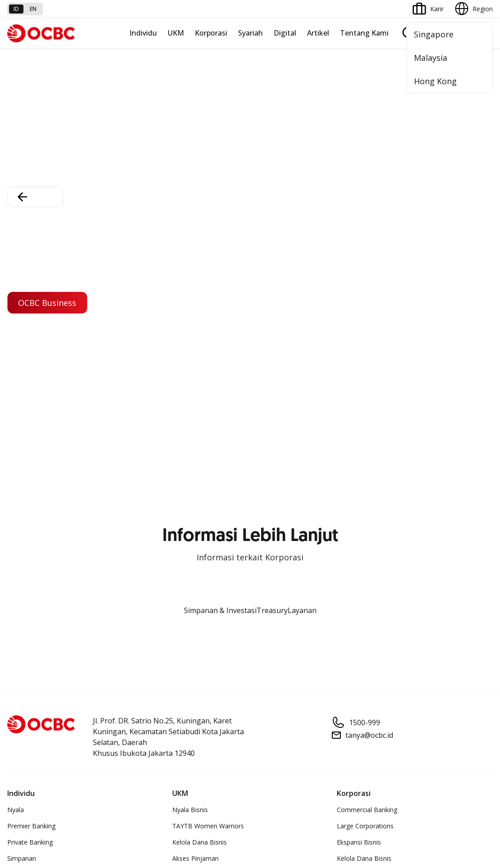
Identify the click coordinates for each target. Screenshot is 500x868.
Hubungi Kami (193, 699)
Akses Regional (194, 424)
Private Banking (30, 343)
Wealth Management (38, 407)
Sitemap (409, 781)
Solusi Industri (357, 407)
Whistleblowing (360, 781)
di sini (17, 818)
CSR (343, 541)
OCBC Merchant (196, 589)
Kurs (14, 694)
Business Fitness (197, 407)
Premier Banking (31, 326)
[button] (477, 678)
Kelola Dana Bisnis (200, 343)
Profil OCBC (354, 492)
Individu (143, 33)
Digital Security (111, 711)
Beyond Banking (196, 391)
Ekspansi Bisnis (359, 343)
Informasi (351, 476)
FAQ (96, 662)
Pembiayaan (25, 492)
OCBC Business (195, 541)
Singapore (434, 34)
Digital (285, 33)
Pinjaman (21, 391)
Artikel (318, 33)
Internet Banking (196, 525)
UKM (176, 33)
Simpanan (22, 359)
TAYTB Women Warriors (208, 326)
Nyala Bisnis (190, 310)
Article (99, 694)
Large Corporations (365, 326)
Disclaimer (245, 781)
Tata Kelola (353, 525)
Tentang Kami (364, 33)
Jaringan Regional (362, 424)
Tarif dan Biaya (29, 678)
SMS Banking (191, 557)
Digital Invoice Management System (225, 508)
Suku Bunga (25, 711)
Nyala (16, 310)
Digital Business (195, 375)
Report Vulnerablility (464, 781)
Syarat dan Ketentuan (121, 646)
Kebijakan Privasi (300, 781)
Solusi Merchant (196, 573)
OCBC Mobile (192, 476)
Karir (96, 678)
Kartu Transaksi (30, 375)
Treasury (272, 111)
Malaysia (431, 58)
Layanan (302, 111)
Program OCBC (30, 440)
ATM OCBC (189, 492)
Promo (17, 424)
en (33, 9)
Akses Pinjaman (195, 359)
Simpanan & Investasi (220, 111)
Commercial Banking (367, 310)
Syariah (250, 33)
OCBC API (187, 606)
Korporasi (211, 33)
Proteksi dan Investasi (39, 525)
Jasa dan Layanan (33, 662)
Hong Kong (435, 81)
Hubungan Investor (365, 508)
